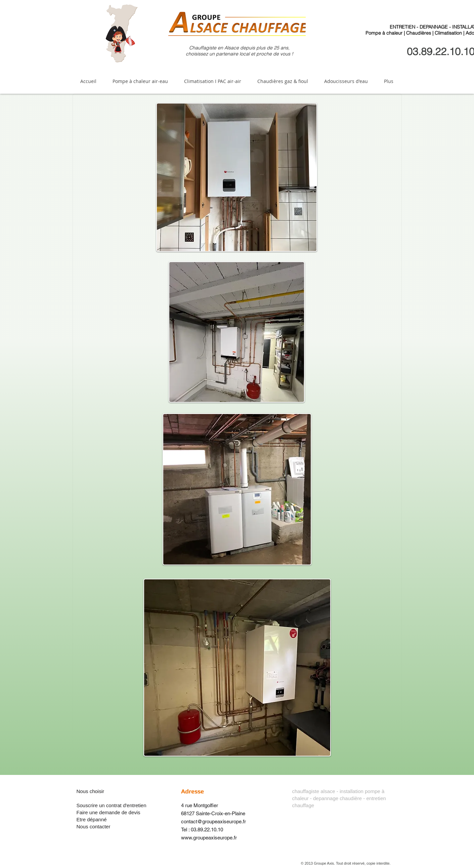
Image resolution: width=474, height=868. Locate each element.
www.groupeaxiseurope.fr (209, 838)
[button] (140, 81)
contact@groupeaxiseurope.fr (213, 821)
